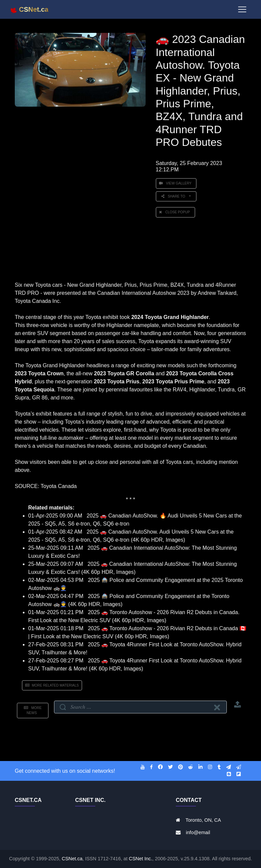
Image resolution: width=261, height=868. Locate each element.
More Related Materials (52, 685)
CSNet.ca (72, 859)
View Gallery (176, 183)
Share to (175, 196)
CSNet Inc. (141, 859)
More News (33, 710)
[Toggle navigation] (242, 11)
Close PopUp (175, 212)
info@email (198, 832)
